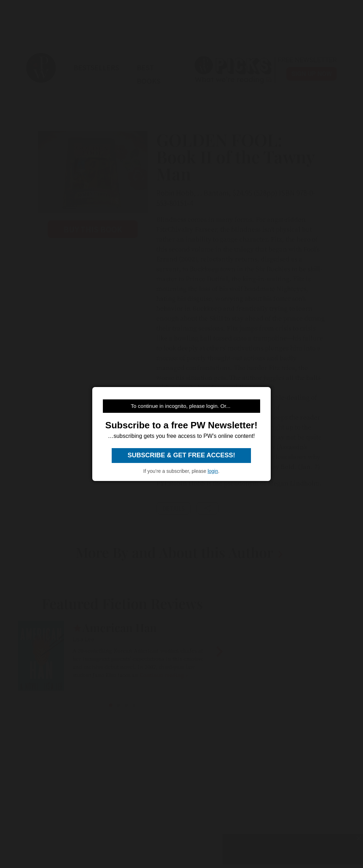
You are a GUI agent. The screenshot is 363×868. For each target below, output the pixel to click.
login (213, 471)
